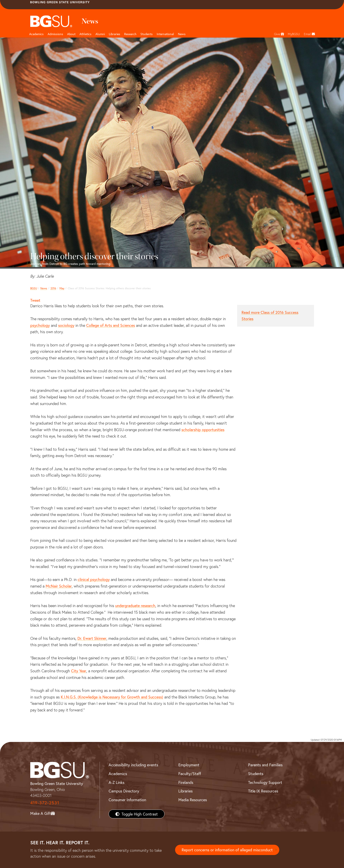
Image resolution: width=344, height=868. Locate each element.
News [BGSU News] (182, 34)
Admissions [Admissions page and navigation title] (55, 34)
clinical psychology (94, 579)
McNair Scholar (59, 586)
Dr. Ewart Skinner (92, 638)
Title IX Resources (263, 791)
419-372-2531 (45, 803)
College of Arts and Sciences (111, 325)
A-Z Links (116, 782)
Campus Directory (124, 791)
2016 (53, 288)
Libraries (115, 34)
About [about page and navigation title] (71, 34)
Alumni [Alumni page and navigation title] (100, 34)
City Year (79, 671)
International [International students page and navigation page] (165, 34)
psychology (40, 325)
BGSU (34, 288)
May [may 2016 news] (62, 288)
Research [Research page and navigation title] (130, 34)
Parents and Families (265, 765)
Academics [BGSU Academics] (118, 774)
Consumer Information (127, 800)
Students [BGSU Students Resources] (256, 774)
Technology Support (265, 782)
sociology (66, 325)
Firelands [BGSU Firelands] (186, 782)
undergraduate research (135, 606)
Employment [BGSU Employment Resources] (189, 765)
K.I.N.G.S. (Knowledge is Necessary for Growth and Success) (112, 697)
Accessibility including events (133, 765)
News (44, 288)
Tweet (35, 300)
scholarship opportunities (203, 430)
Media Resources (193, 800)
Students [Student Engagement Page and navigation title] (147, 34)
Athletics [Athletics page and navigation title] (85, 34)
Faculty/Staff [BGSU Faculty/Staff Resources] (190, 774)
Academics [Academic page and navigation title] (36, 34)
